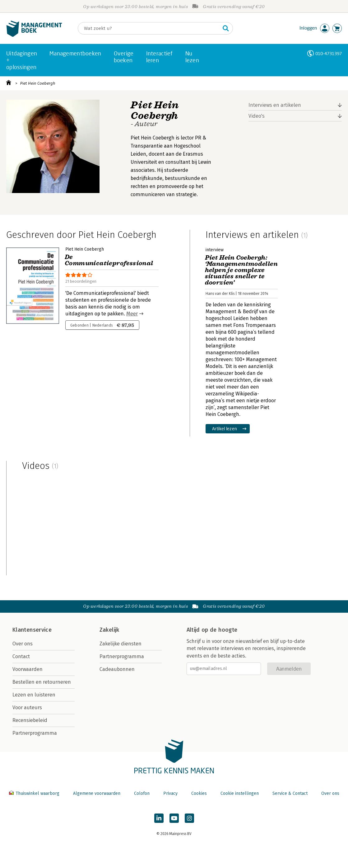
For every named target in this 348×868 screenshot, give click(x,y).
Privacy (170, 793)
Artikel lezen (225, 429)
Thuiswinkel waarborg (35, 793)
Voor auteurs (27, 708)
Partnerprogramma (35, 733)
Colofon (142, 793)
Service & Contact (290, 793)
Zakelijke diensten (121, 644)
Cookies (199, 793)
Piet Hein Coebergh (38, 83)
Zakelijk (109, 630)
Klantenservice (32, 630)
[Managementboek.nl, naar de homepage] (34, 35)
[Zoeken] (149, 28)
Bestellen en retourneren (42, 682)
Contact (21, 656)
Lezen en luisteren (34, 695)
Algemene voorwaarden (97, 793)
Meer (132, 314)
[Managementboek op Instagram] (189, 818)
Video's (257, 116)
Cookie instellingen (240, 793)
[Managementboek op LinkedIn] (159, 818)
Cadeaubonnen (117, 669)
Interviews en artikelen (275, 105)
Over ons (23, 644)
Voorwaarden (28, 669)
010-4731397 (329, 53)
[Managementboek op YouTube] (174, 818)
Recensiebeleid (30, 720)
